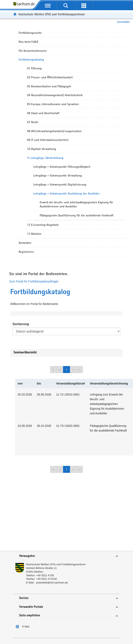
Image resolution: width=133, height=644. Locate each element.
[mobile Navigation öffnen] (48, 6)
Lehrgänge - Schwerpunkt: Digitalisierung (60, 184)
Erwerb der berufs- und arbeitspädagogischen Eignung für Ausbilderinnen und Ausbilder (76, 204)
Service (24, 598)
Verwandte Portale (31, 607)
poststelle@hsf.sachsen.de (52, 583)
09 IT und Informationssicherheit (48, 140)
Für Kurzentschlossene (33, 51)
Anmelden (123, 22)
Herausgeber (27, 556)
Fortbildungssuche (30, 33)
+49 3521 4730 (45, 575)
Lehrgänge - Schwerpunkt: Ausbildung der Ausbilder (66, 193)
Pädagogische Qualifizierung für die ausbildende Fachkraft (77, 215)
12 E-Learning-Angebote (43, 225)
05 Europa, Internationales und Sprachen (53, 104)
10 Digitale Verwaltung (42, 149)
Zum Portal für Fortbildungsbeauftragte (34, 281)
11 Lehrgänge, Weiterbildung (45, 158)
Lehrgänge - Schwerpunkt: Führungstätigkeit (62, 167)
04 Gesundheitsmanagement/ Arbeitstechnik (55, 95)
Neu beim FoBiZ (29, 42)
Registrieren (26, 252)
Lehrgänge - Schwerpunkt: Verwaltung (58, 175)
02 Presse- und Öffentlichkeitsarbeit (50, 77)
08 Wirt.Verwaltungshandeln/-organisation (54, 131)
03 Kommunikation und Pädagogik (49, 86)
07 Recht (33, 122)
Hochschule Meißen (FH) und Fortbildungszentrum (52, 14)
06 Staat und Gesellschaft (43, 113)
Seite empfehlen (30, 615)
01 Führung (34, 68)
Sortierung (21, 324)
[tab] (66, 556)
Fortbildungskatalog (31, 60)
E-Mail (26, 627)
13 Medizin (34, 234)
